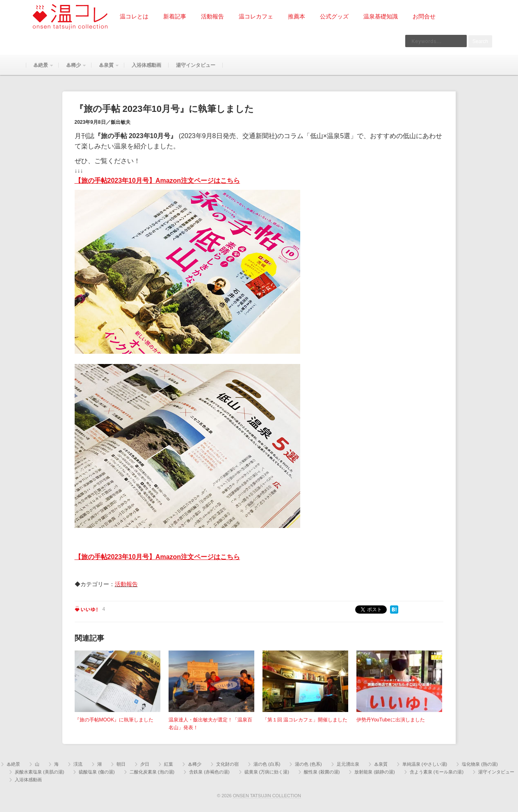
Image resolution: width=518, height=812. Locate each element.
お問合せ (424, 16)
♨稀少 (73, 69)
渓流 (78, 764)
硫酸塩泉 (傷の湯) (97, 772)
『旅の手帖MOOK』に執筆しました (114, 720)
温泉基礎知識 (381, 16)
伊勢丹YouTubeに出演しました (391, 720)
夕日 (145, 764)
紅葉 (169, 764)
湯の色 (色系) (308, 764)
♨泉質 (105, 69)
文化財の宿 (227, 764)
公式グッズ (334, 16)
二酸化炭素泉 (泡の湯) (152, 772)
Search (480, 41)
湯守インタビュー (196, 65)
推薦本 (297, 16)
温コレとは (134, 16)
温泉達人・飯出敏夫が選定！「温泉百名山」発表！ (210, 724)
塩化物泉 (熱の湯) (480, 764)
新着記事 (175, 16)
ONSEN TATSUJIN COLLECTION (267, 796)
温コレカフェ (256, 16)
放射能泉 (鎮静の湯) (374, 772)
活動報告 (212, 16)
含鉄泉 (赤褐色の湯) (209, 772)
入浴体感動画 (146, 65)
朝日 (121, 764)
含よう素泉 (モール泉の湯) (437, 772)
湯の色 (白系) (267, 764)
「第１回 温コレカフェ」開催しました (305, 720)
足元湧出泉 (348, 764)
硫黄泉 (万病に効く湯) (267, 772)
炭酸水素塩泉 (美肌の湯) (39, 772)
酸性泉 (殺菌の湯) (322, 772)
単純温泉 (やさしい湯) (425, 764)
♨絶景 (40, 69)
